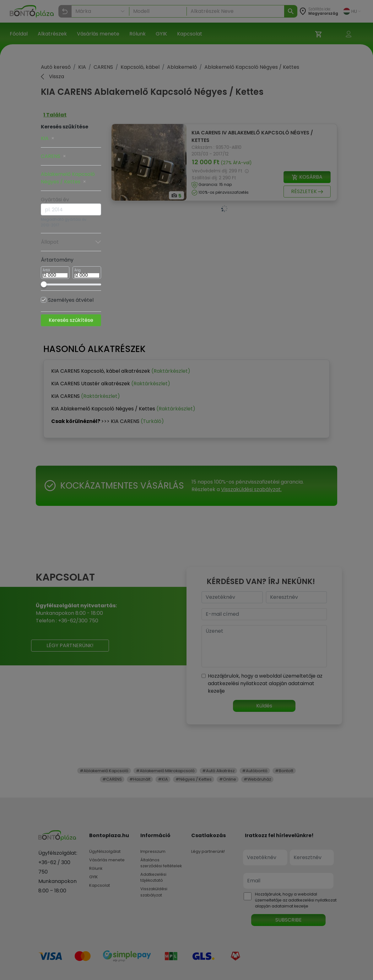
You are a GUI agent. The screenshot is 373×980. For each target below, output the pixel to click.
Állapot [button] (71, 242)
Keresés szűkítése (71, 320)
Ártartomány (57, 260)
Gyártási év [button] (55, 200)
